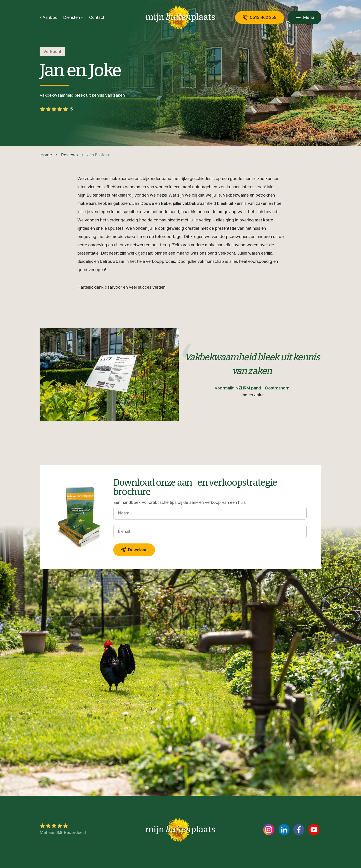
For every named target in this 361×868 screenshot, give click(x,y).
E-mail (124, 531)
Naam (124, 513)
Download (134, 550)
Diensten (71, 17)
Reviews (70, 155)
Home (46, 155)
